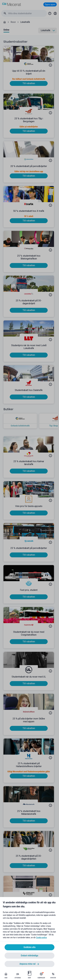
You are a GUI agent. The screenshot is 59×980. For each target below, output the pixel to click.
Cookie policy (41, 938)
